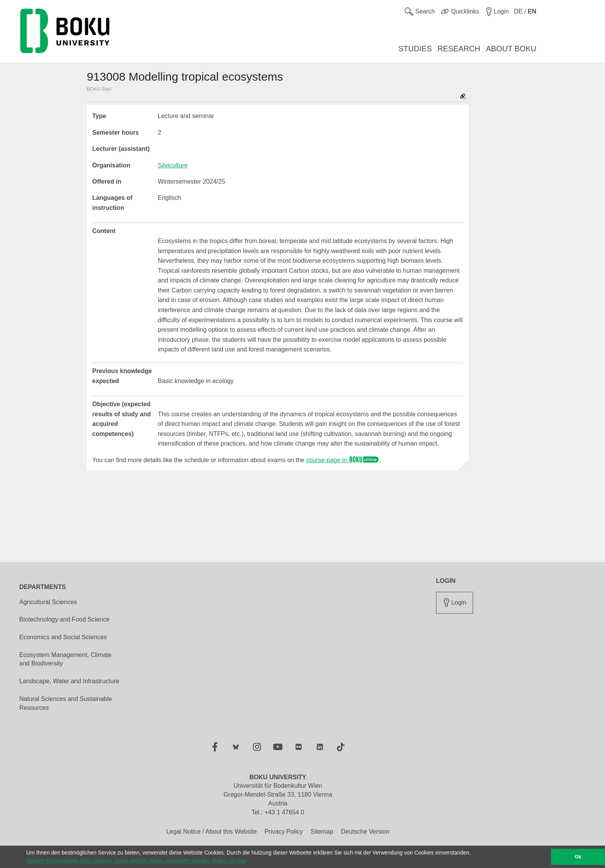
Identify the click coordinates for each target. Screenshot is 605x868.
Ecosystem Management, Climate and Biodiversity (65, 659)
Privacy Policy (284, 832)
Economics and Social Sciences (63, 637)
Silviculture (173, 165)
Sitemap (322, 832)
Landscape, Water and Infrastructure (69, 681)
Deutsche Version (365, 832)
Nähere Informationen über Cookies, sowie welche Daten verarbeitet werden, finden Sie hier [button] (136, 861)
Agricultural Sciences (48, 602)
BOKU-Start (99, 89)
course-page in (343, 460)
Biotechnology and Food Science (64, 619)
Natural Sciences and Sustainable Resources (66, 703)
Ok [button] (578, 857)
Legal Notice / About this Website (212, 832)
